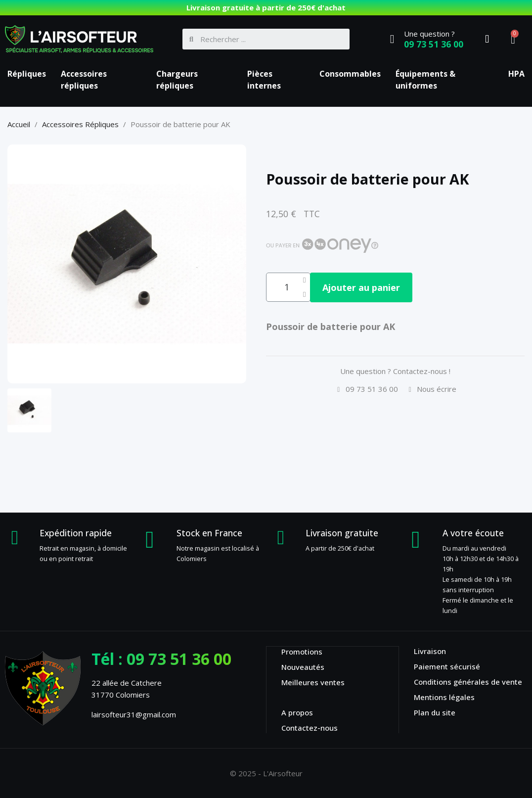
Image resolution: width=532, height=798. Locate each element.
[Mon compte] (487, 39)
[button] (370, 288)
